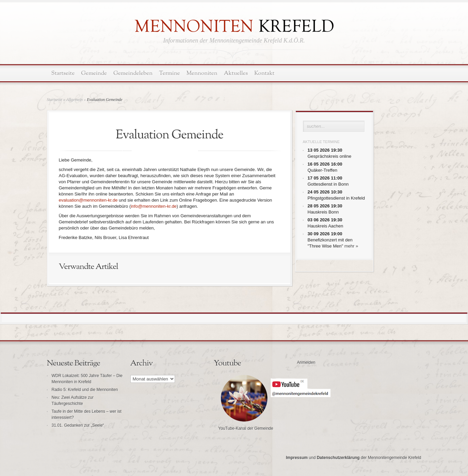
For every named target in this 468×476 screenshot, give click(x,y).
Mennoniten (202, 73)
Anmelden (306, 362)
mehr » (351, 246)
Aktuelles (236, 73)
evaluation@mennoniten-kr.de (88, 200)
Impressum (297, 458)
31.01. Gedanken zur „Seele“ (78, 425)
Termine (169, 73)
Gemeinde (94, 73)
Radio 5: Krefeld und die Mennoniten (85, 390)
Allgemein (75, 100)
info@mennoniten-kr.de (154, 206)
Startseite (63, 73)
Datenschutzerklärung (338, 458)
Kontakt (264, 73)
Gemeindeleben (133, 73)
